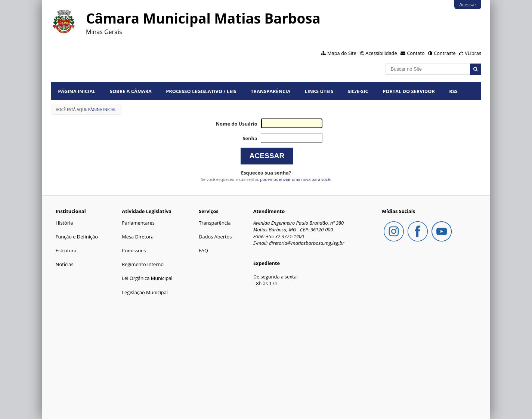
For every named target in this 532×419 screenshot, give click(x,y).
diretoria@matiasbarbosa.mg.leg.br (307, 243)
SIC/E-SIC (358, 91)
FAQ (203, 250)
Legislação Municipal (145, 292)
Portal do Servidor (409, 91)
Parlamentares (138, 223)
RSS (453, 91)
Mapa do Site (342, 53)
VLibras (473, 53)
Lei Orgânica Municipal (147, 278)
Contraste (445, 53)
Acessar (468, 4)
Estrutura (66, 250)
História (64, 223)
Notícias (65, 264)
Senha (250, 138)
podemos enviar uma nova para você (295, 179)
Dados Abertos (215, 237)
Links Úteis (319, 91)
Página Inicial (77, 91)
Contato (416, 53)
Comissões (134, 250)
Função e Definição (77, 237)
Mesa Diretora (138, 237)
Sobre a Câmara (131, 91)
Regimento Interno (143, 264)
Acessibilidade (381, 53)
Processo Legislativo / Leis (201, 91)
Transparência (270, 91)
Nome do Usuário (237, 124)
